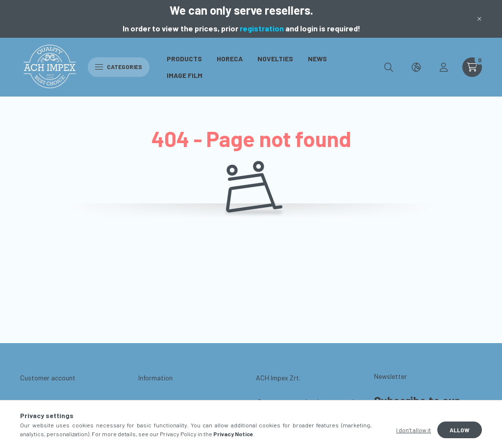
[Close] (479, 19)
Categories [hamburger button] (119, 67)
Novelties (275, 59)
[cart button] (472, 67)
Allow (460, 430)
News (317, 59)
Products (184, 59)
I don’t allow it (414, 430)
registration (262, 28)
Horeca (230, 59)
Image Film (185, 75)
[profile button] (444, 67)
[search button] (389, 67)
